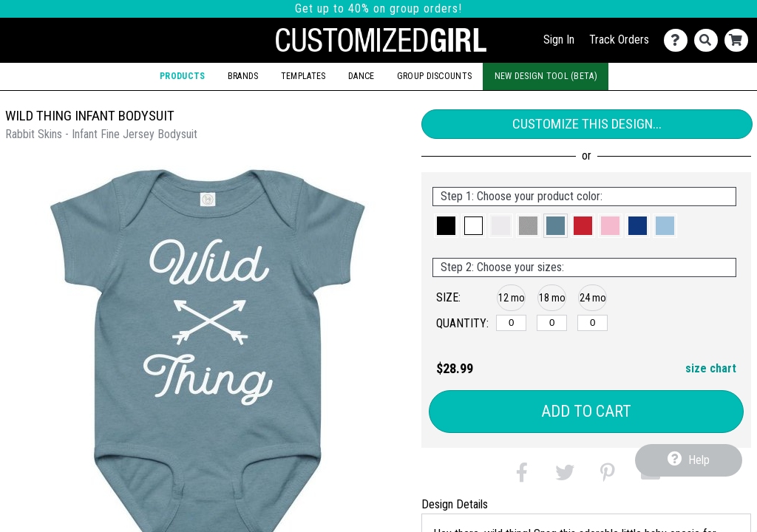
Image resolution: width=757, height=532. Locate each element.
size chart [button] (711, 368)
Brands (243, 76)
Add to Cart (586, 411)
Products (182, 76)
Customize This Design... (587, 124)
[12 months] (511, 323)
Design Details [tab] (455, 504)
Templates (303, 76)
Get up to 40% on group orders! (378, 8)
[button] (446, 226)
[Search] (709, 40)
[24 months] (593, 323)
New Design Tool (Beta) (546, 76)
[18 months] (552, 323)
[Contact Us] (679, 40)
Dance (361, 76)
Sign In (559, 40)
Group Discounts (434, 76)
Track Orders (619, 40)
